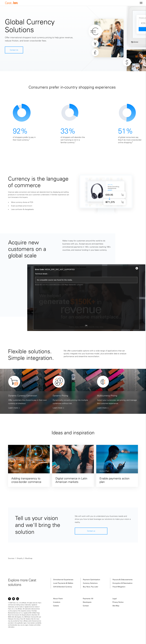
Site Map (116, 606)
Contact (86, 606)
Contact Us (14, 50)
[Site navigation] (141, 3)
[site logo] (11, 3)
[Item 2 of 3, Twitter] (14, 599)
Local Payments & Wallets (63, 583)
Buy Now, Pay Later (91, 587)
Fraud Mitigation (119, 587)
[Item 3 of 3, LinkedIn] (18, 599)
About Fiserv (58, 599)
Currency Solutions (90, 583)
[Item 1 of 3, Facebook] (9, 599)
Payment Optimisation (92, 580)
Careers (56, 606)
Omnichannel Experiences (63, 580)
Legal (115, 599)
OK (86, 326)
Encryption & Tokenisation (123, 583)
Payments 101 (88, 599)
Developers (87, 602)
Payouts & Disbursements (123, 580)
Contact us (91, 531)
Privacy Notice (118, 602)
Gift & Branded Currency (63, 587)
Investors (57, 602)
